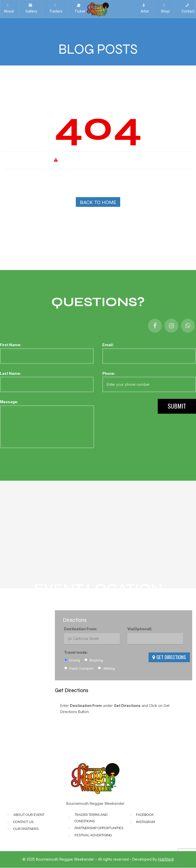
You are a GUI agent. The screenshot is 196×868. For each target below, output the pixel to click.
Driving (72, 660)
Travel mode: (76, 653)
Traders (55, 8)
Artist (144, 8)
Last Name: (47, 382)
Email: (149, 353)
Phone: (149, 382)
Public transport (79, 669)
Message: (47, 425)
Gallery (30, 8)
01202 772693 (16, 640)
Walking (106, 669)
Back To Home (98, 202)
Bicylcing (94, 660)
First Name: (47, 353)
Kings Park (13, 620)
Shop (164, 8)
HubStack (166, 859)
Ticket (79, 8)
